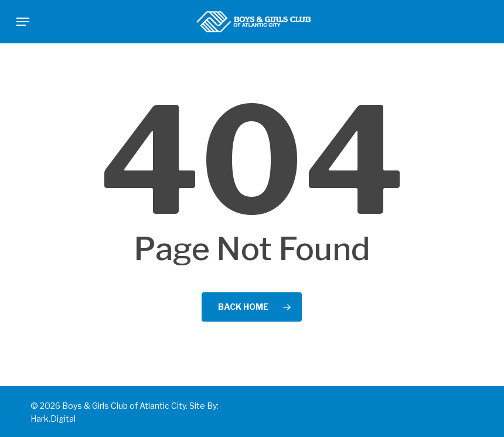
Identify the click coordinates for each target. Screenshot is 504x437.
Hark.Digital (53, 419)
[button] (23, 22)
